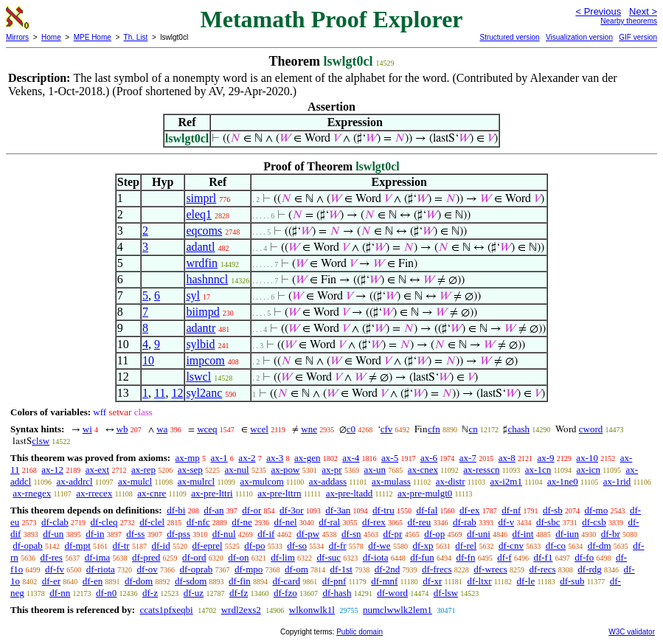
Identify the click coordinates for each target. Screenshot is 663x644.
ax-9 (546, 458)
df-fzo (285, 593)
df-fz (239, 593)
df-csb (594, 522)
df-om (296, 569)
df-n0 (106, 593)
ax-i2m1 (506, 481)
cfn (434, 429)
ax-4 (351, 458)
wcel (259, 429)
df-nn (60, 593)
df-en (93, 581)
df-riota (101, 569)
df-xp (423, 546)
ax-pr (331, 470)
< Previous (598, 11)
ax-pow (285, 470)
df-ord (194, 557)
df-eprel (207, 546)
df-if (266, 534)
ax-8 (507, 458)
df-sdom (191, 581)
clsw (41, 441)
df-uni (479, 534)
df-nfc (198, 522)
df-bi (176, 510)
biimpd (202, 312)
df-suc (329, 557)
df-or (251, 510)
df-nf (511, 510)
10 (148, 360)
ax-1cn (538, 470)
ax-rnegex (32, 493)
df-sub (572, 581)
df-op (434, 534)
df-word (392, 593)
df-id (160, 546)
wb (122, 429)
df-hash (337, 593)
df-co (556, 546)
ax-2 (247, 458)
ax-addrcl (75, 481)
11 (160, 393)
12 (177, 393)
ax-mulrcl (197, 481)
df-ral (329, 522)
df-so (297, 546)
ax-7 (468, 458)
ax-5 (390, 458)
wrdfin (202, 263)
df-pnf (334, 581)
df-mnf (384, 581)
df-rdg (590, 569)
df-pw (308, 534)
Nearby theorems (629, 21)
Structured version (509, 37)
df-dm (600, 546)
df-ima (98, 557)
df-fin (240, 581)
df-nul (224, 534)
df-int (523, 534)
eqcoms (204, 231)
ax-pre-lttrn (279, 493)
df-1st (341, 569)
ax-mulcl (135, 481)
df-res (52, 557)
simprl (201, 198)
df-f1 (543, 557)
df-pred (146, 557)
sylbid (200, 344)
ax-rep (143, 470)
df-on (238, 557)
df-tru (383, 510)
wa (162, 429)
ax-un (375, 470)
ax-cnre (152, 493)
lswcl (198, 377)
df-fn (465, 557)
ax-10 (587, 458)
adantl (200, 247)
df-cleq (104, 522)
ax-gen (307, 458)
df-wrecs (490, 569)
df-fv (55, 569)
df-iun (567, 534)
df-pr (392, 534)
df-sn (351, 534)
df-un (53, 534)
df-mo (596, 510)
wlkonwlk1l (312, 610)
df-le (526, 581)
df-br (611, 534)
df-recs (543, 569)
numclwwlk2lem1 (398, 610)
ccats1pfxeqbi (166, 610)
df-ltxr (479, 581)
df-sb (553, 510)
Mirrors (17, 37)
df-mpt (77, 546)
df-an (214, 510)
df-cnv (511, 546)
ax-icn (589, 470)
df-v (507, 522)
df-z (150, 593)
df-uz (194, 593)
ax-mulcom (262, 481)
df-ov (147, 569)
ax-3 (275, 458)
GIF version (638, 37)
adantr (201, 328)
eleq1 (199, 214)
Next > (643, 11)
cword (591, 429)
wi (87, 429)
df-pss (178, 534)
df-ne (242, 522)
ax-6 (429, 458)
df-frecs (437, 569)
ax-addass (328, 481)
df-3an (338, 510)
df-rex (374, 522)
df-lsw (446, 593)
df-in (95, 534)
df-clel (152, 522)
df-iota (376, 557)
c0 (351, 429)
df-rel (466, 546)
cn (473, 429)
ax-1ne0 (563, 481)
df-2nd (388, 569)
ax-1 (219, 458)
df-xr (432, 581)
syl (193, 295)
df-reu (419, 522)
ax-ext (97, 470)
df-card (286, 581)
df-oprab (197, 569)
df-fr (338, 546)
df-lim (283, 557)
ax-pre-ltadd (350, 493)
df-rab (465, 522)
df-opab (27, 546)
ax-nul (237, 470)
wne (309, 429)
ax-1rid (617, 481)
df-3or (292, 510)
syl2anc (204, 393)
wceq (207, 429)
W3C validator (632, 632)
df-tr (121, 546)
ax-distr (451, 481)
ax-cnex (423, 470)
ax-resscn (481, 470)
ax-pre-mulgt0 (425, 493)
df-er (51, 581)
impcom (205, 360)
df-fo (584, 557)
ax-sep (190, 470)
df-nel (286, 522)
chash (518, 429)
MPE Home (93, 37)
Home (51, 37)
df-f (504, 557)
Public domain (360, 632)
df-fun (422, 557)
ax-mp (188, 458)
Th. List (136, 37)
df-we (379, 546)
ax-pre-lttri (212, 493)
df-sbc (548, 522)
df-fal (427, 510)
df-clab (55, 522)
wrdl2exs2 (241, 610)
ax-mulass (391, 481)
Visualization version (579, 37)
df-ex (469, 510)
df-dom (139, 581)
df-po (254, 546)
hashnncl (207, 279)
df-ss (135, 534)
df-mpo (249, 569)
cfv (387, 429)
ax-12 (52, 470)
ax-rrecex (94, 493)
